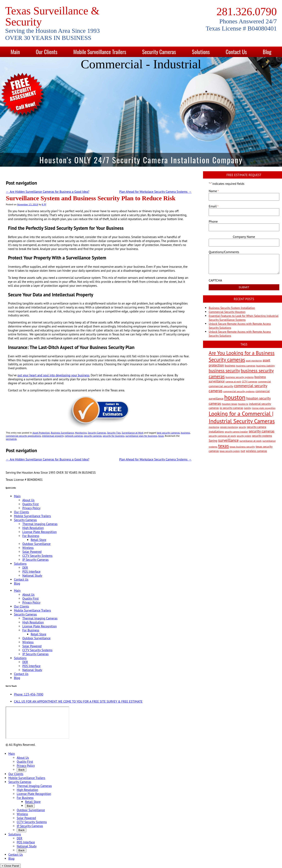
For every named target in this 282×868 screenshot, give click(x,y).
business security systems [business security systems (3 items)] (240, 377)
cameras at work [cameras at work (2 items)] (233, 382)
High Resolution (33, 528)
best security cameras (168, 433)
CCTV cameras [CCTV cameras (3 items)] (250, 381)
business (185, 433)
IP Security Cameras (36, 560)
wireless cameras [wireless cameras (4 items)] (257, 451)
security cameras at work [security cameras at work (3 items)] (222, 436)
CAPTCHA (215, 280)
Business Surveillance (62, 433)
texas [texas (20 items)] (224, 446)
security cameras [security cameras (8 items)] (262, 431)
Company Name (244, 237)
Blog (267, 52)
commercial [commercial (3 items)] (265, 381)
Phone (213, 221)
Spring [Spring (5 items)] (213, 441)
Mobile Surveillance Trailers (100, 52)
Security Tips (114, 433)
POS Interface (31, 572)
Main (15, 52)
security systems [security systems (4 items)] (262, 436)
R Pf (44, 204)
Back (22, 770)
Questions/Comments (224, 252)
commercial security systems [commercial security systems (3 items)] (239, 391)
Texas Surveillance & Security (52, 16)
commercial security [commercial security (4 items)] (221, 386)
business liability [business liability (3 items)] (266, 365)
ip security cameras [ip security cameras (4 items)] (231, 408)
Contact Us (236, 52)
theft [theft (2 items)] (243, 451)
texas (161, 436)
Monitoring (81, 433)
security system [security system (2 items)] (244, 436)
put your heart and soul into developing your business (53, 375)
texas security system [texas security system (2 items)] (230, 451)
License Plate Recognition (39, 532)
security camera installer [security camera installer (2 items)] (236, 432)
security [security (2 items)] (242, 427)
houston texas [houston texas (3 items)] (230, 404)
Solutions (201, 52)
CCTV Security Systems (37, 556)
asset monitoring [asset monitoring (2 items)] (254, 361)
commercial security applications (23, 436)
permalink (11, 439)
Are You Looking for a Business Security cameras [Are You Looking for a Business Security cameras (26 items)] (242, 356)
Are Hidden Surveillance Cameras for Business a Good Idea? (48, 192)
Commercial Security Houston (227, 312)
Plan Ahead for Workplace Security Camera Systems (155, 192)
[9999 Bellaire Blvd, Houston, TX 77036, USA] (37, 723)
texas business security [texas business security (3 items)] (242, 447)
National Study (32, 575)
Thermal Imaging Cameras (40, 524)
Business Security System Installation (232, 308)
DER (25, 568)
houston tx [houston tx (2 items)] (243, 404)
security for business (114, 436)
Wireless (28, 548)
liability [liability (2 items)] (248, 408)
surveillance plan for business (141, 436)
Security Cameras (159, 52)
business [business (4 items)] (230, 365)
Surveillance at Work (132, 433)
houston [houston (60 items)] (235, 397)
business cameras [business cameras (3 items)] (246, 365)
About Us (28, 500)
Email (213, 206)
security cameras (93, 436)
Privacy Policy (31, 508)
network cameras (74, 436)
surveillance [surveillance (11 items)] (228, 440)
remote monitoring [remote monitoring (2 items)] (229, 427)
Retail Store (38, 540)
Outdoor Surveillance (36, 544)
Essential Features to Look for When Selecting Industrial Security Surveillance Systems (244, 318)
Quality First (30, 504)
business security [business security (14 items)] (224, 371)
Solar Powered (32, 552)
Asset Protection (41, 433)
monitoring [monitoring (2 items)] (214, 427)
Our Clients (46, 52)
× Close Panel (10, 866)
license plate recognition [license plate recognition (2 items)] (264, 408)
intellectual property (53, 436)
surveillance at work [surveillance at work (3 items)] (250, 441)
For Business (31, 536)
